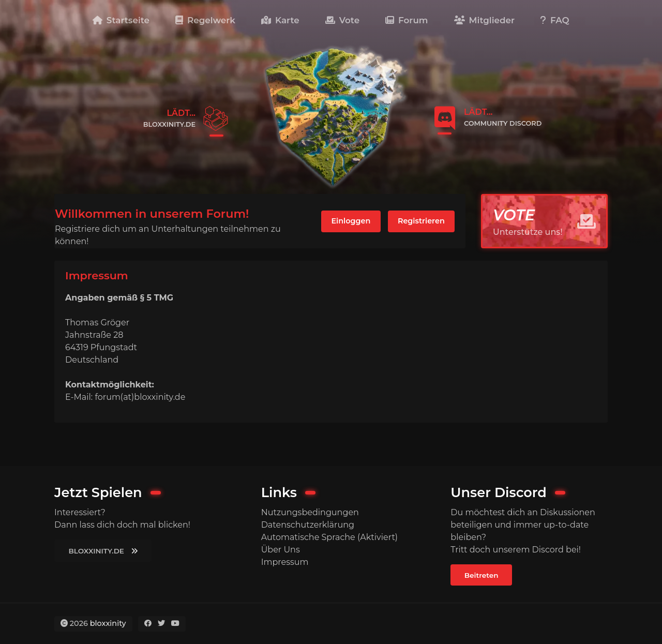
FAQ (555, 20)
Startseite (121, 20)
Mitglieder (484, 20)
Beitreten (482, 575)
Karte (280, 20)
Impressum (285, 562)
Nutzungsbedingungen (310, 512)
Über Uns (281, 550)
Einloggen (351, 221)
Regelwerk (205, 20)
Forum (407, 20)
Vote (342, 20)
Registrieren (421, 221)
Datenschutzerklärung (308, 525)
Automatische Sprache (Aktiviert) (329, 537)
